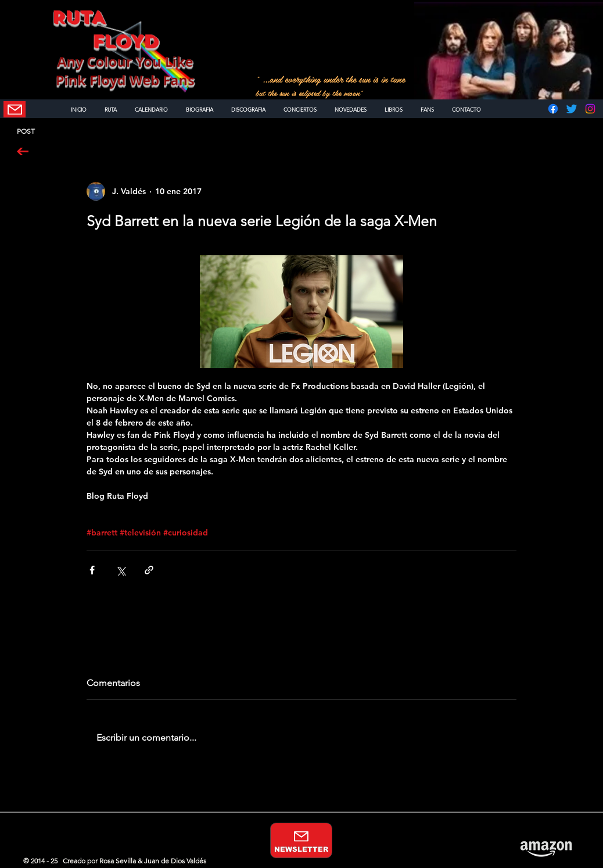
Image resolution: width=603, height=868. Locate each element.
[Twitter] (572, 109)
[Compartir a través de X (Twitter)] (121, 570)
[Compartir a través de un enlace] (149, 570)
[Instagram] (590, 109)
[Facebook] (553, 109)
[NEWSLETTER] (15, 109)
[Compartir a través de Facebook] (92, 570)
